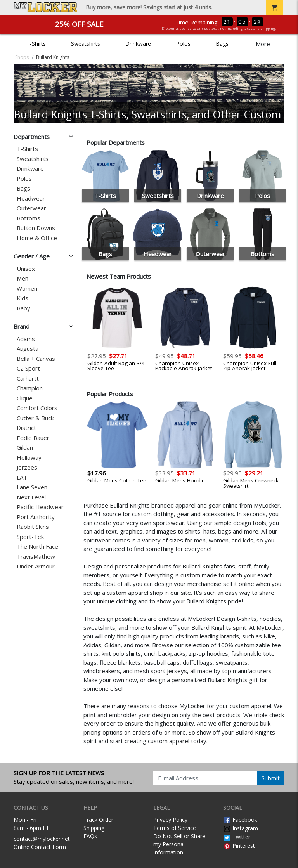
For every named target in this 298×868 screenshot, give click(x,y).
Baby (23, 308)
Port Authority (36, 517)
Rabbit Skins (33, 527)
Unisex (26, 269)
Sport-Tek (30, 537)
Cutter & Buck (35, 418)
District (26, 428)
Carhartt (28, 379)
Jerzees (27, 467)
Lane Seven (32, 487)
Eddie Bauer (33, 438)
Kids (23, 298)
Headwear (31, 198)
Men (23, 278)
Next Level (31, 497)
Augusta (28, 349)
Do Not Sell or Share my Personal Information (179, 844)
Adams (26, 339)
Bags (222, 44)
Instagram (241, 828)
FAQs (90, 836)
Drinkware (138, 44)
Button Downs (36, 228)
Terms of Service (175, 828)
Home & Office (37, 238)
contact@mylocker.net (42, 839)
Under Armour (36, 566)
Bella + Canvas (36, 359)
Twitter (237, 837)
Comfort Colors (37, 408)
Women (27, 288)
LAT (22, 477)
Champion (30, 388)
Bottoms (29, 218)
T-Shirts (36, 44)
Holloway (29, 458)
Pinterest (239, 846)
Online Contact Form (40, 847)
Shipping (94, 828)
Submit (271, 778)
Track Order (98, 820)
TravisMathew (36, 557)
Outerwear (31, 208)
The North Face (37, 547)
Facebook (240, 820)
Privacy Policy (170, 820)
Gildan (25, 448)
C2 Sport (28, 368)
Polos (183, 44)
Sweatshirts (86, 44)
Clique (25, 398)
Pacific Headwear (40, 507)
